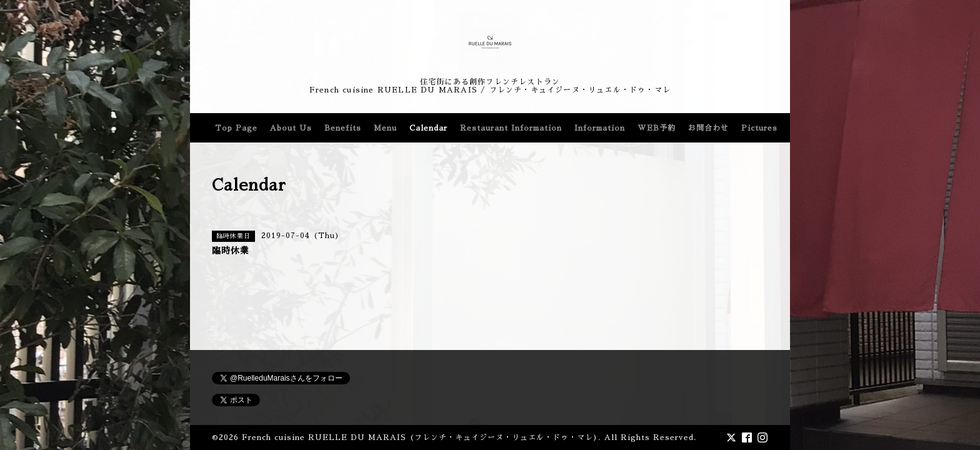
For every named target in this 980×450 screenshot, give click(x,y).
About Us (291, 128)
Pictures (759, 128)
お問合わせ (708, 128)
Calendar (428, 128)
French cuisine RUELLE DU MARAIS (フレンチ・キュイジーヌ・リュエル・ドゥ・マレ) (420, 437)
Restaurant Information (511, 128)
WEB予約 (657, 128)
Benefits (343, 128)
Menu (385, 128)
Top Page (236, 128)
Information (600, 128)
